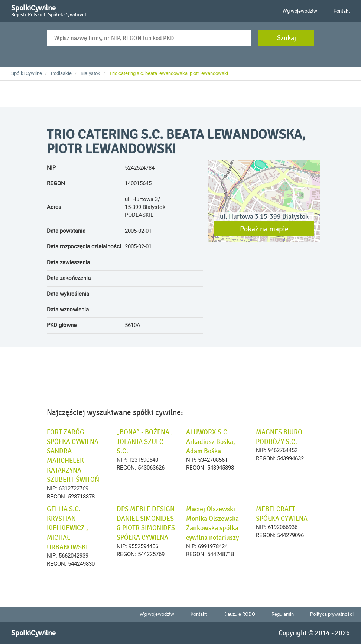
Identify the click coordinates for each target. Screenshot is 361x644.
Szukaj (287, 38)
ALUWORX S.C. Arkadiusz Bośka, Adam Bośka (211, 442)
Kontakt (342, 11)
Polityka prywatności (332, 614)
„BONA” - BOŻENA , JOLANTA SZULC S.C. (145, 442)
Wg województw (300, 11)
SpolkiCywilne (49, 10)
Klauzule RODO (239, 614)
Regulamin (283, 614)
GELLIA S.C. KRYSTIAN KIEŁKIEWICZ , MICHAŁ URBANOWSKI (67, 528)
